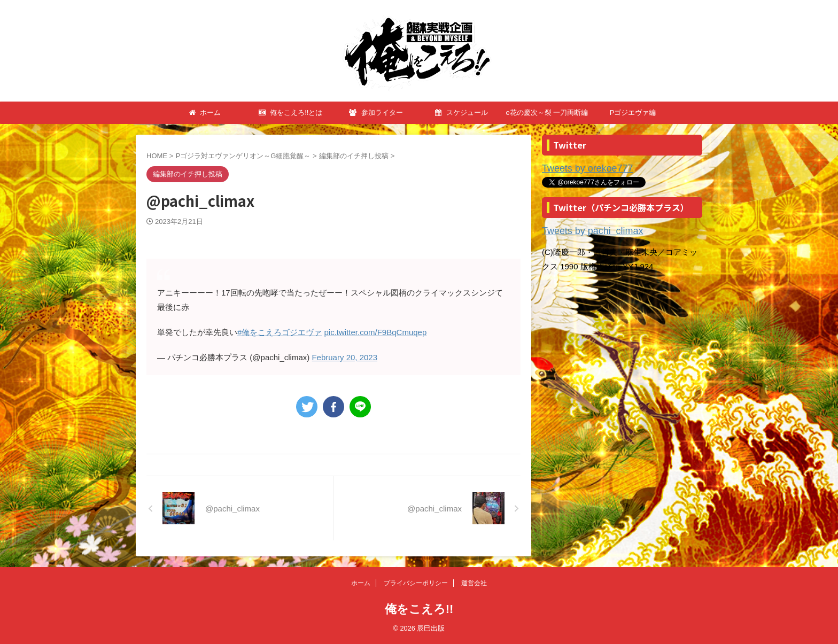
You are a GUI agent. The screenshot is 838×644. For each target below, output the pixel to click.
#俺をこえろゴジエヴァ (280, 332)
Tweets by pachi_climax (584, 229)
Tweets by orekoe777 (580, 168)
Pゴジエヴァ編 (633, 112)
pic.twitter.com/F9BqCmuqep (376, 332)
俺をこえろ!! (419, 609)
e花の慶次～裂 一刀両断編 (547, 112)
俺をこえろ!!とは (291, 112)
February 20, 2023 (344, 357)
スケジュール (461, 112)
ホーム (205, 112)
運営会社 (474, 583)
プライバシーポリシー (416, 583)
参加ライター (376, 112)
